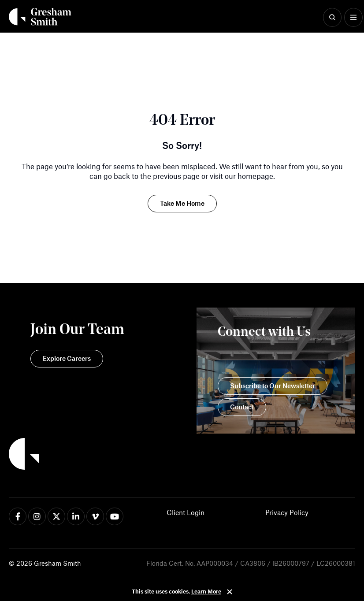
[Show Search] (332, 18)
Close (230, 592)
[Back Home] (40, 17)
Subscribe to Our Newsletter (273, 386)
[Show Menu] (353, 18)
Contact (242, 407)
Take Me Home (182, 203)
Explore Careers (67, 358)
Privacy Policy (287, 512)
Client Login (186, 512)
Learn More (206, 591)
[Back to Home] (67, 455)
